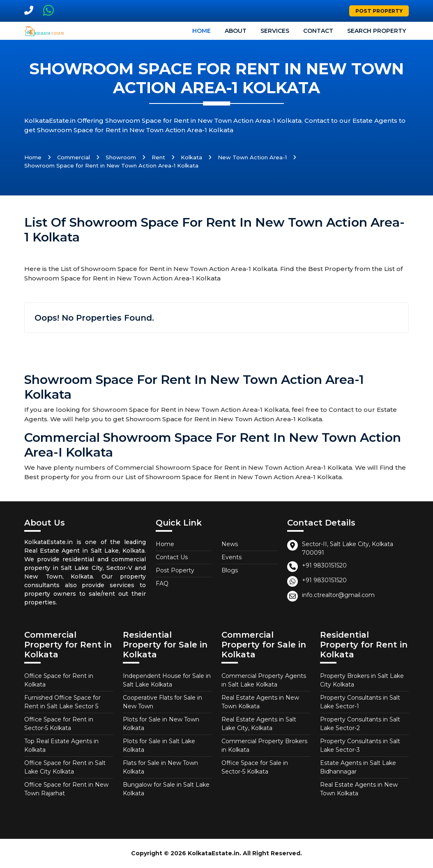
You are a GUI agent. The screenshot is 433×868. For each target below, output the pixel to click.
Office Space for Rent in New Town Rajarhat (66, 789)
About (236, 31)
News (230, 544)
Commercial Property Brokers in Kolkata (264, 745)
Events (231, 557)
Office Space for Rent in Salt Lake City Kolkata (65, 767)
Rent (158, 157)
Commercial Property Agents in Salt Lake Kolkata (264, 680)
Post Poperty (175, 570)
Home (202, 31)
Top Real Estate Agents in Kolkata (61, 745)
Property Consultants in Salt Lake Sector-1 (360, 702)
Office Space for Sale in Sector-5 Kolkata (255, 767)
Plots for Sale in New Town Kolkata (161, 724)
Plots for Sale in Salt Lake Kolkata (159, 745)
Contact (318, 31)
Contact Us (172, 557)
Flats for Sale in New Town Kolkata (160, 767)
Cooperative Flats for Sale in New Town (162, 702)
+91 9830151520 (324, 565)
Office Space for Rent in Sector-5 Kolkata (59, 724)
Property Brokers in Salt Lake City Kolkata (362, 680)
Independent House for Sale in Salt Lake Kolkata (167, 680)
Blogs (230, 570)
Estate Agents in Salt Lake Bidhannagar (358, 767)
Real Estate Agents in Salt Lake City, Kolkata (259, 724)
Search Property (377, 31)
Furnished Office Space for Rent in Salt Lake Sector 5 (62, 702)
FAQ (162, 583)
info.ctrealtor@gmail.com (338, 595)
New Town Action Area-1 (252, 157)
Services (275, 31)
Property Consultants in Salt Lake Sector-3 (360, 745)
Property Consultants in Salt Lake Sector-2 (360, 724)
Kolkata (191, 157)
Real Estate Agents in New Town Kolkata (260, 702)
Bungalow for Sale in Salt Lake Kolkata (166, 789)
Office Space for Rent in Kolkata (59, 680)
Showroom (121, 157)
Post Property (379, 11)
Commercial (74, 157)
